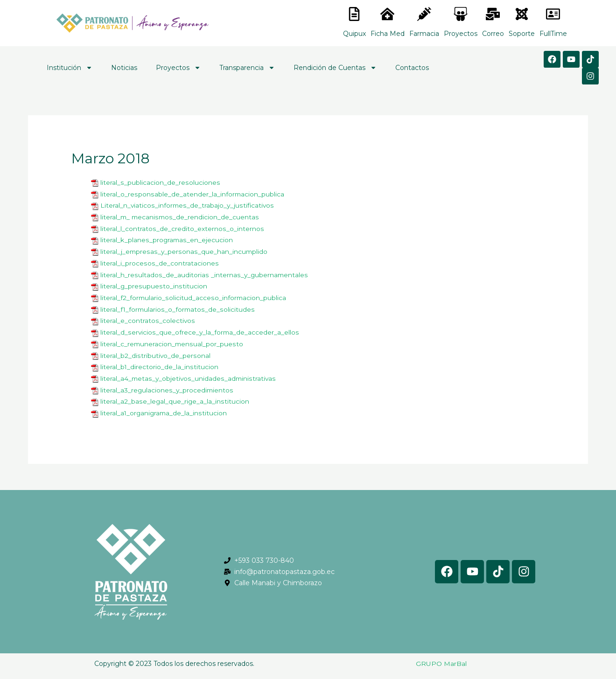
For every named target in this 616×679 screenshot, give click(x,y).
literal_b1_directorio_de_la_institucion (159, 362)
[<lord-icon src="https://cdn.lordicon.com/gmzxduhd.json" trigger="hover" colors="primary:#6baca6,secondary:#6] (553, 14)
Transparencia (247, 68)
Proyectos (178, 68)
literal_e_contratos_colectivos (147, 317)
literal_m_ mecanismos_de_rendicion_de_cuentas (180, 216)
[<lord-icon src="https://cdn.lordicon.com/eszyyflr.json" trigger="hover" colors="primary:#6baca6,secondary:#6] (522, 14)
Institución (70, 68)
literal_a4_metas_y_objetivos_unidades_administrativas (189, 373)
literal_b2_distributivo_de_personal (155, 351)
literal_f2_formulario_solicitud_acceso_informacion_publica (194, 295)
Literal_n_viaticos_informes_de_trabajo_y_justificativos (188, 205)
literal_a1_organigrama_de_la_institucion (164, 407)
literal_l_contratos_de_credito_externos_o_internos (182, 227)
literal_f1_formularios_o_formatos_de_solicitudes (178, 306)
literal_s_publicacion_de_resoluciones (160, 182)
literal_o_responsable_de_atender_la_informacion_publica (192, 194)
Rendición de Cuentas (335, 68)
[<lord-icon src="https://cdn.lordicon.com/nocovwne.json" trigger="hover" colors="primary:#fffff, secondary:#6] (354, 14)
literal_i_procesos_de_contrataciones (159, 261)
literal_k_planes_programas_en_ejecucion (167, 238)
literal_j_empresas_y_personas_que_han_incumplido (184, 250)
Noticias (124, 68)
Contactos (412, 68)
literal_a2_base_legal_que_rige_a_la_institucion (175, 396)
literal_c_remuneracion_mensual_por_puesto (172, 340)
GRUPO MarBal (441, 657)
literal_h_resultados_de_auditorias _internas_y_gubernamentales (204, 272)
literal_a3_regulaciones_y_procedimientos (167, 385)
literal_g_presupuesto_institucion (153, 284)
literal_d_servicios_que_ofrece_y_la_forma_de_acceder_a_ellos (200, 329)
